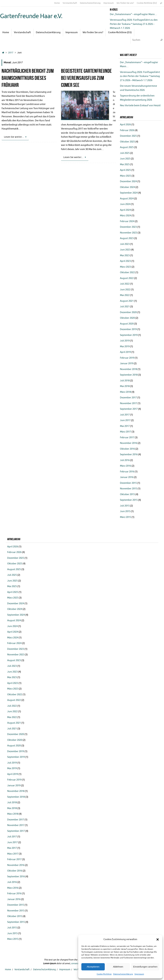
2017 (11, 53)
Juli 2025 (125, 153)
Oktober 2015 (127, 494)
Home (57, 3)
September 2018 (129, 375)
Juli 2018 (125, 381)
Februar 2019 (127, 358)
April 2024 (125, 210)
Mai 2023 (125, 255)
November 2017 (129, 403)
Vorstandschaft (70, 3)
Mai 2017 (125, 426)
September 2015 (129, 500)
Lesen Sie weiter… (16, 137)
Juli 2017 (125, 415)
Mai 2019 (125, 347)
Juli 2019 (125, 341)
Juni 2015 (125, 511)
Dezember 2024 (128, 181)
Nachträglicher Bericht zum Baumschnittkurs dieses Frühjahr (28, 78)
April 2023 (125, 261)
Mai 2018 (125, 386)
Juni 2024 (125, 204)
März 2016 (125, 466)
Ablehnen (118, 967)
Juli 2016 (125, 460)
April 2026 (125, 125)
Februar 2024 (127, 221)
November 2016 (129, 443)
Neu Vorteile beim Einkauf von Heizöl (140, 106)
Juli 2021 (125, 307)
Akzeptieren (93, 967)
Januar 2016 (127, 477)
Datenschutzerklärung (123, 974)
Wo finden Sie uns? (125, 3)
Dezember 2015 (128, 483)
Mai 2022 (125, 295)
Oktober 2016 (127, 449)
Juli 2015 (125, 506)
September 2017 (129, 409)
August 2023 (127, 238)
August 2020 (127, 324)
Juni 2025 (125, 159)
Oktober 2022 (127, 272)
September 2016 (129, 455)
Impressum (139, 974)
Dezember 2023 (128, 227)
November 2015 (129, 489)
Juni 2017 (125, 420)
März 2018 (125, 392)
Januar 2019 (127, 363)
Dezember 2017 (128, 398)
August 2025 (127, 147)
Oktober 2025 (127, 142)
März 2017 (125, 432)
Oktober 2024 (127, 187)
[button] (158, 939)
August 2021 (127, 301)
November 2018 (129, 369)
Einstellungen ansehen (145, 967)
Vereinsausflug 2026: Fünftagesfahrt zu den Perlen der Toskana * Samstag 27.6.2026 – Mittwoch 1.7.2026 (134, 24)
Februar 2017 (127, 438)
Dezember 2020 (128, 312)
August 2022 (127, 278)
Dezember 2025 (128, 136)
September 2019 (129, 335)
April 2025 (125, 170)
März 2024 (125, 216)
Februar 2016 (127, 472)
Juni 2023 (125, 250)
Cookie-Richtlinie (104, 974)
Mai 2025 (125, 164)
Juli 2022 (125, 284)
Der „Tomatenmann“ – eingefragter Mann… (133, 14)
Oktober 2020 (127, 318)
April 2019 (125, 352)
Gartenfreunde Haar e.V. (31, 16)
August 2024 (127, 199)
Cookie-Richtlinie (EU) (147, 3)
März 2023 (125, 267)
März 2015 (125, 517)
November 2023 (129, 233)
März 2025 (125, 176)
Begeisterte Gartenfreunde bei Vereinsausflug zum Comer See (86, 78)
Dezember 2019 (128, 329)
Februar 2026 (127, 130)
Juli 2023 (125, 244)
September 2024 (129, 193)
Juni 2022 (125, 290)
